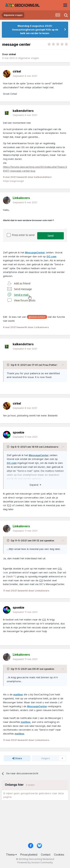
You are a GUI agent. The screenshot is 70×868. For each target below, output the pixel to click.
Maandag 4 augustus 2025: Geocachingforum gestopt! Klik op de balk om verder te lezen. (35, 29)
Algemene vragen (29, 58)
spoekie (49, 540)
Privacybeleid (29, 855)
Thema (11, 855)
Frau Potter (50, 365)
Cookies (59, 855)
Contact (46, 855)
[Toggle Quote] (8, 365)
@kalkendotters (37, 317)
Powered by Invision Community (35, 862)
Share (17, 758)
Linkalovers (51, 447)
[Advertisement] (35, 823)
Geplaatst (25, 76)
